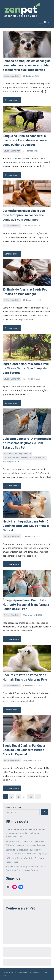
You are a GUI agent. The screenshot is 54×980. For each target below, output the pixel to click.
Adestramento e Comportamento (17, 454)
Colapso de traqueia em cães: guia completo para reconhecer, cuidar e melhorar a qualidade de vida (27, 65)
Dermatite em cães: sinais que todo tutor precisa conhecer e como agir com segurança (24, 215)
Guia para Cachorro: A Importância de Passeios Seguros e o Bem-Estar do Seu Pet (27, 443)
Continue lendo (11, 100)
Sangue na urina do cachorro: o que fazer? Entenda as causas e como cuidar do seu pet (25, 140)
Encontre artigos (14, 807)
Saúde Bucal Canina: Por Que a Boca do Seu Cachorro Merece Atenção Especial (24, 750)
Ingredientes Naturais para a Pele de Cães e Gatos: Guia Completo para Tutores (26, 368)
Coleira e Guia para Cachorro (16, 458)
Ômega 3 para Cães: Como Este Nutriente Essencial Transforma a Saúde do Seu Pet (26, 604)
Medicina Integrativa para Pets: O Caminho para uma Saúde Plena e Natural (26, 526)
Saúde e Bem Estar (12, 76)
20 (31, 797)
